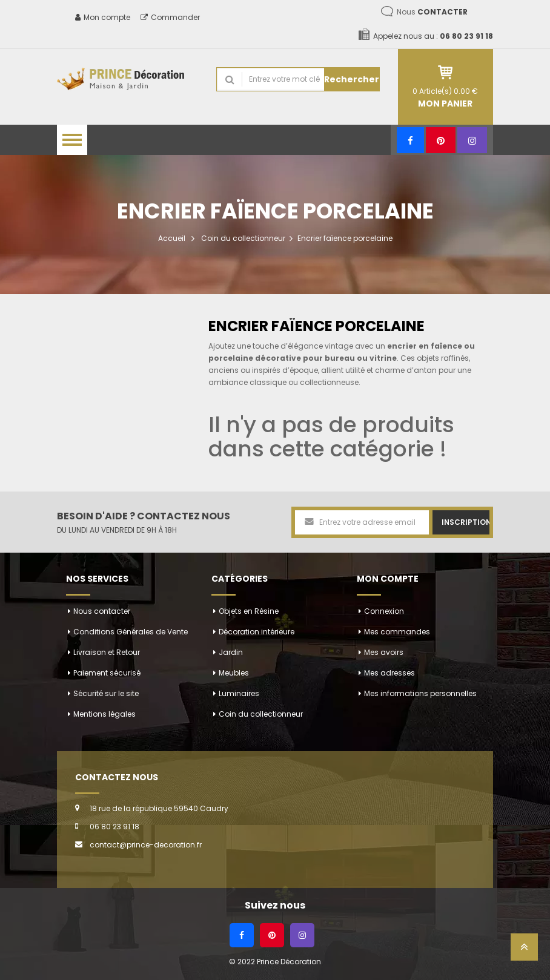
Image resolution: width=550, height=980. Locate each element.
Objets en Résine (249, 611)
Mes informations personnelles (420, 693)
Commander (170, 17)
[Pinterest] (441, 140)
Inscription (466, 522)
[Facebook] (410, 140)
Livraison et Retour (107, 652)
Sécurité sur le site (106, 693)
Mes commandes (397, 632)
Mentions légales (104, 714)
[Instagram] (472, 140)
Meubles (234, 673)
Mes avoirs (384, 652)
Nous (432, 12)
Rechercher (352, 79)
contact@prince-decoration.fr (146, 845)
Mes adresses (389, 673)
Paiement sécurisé (107, 673)
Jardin (231, 652)
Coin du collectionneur (243, 238)
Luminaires (239, 693)
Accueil (172, 238)
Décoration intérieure (257, 632)
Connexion (384, 611)
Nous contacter (102, 611)
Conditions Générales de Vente (131, 632)
